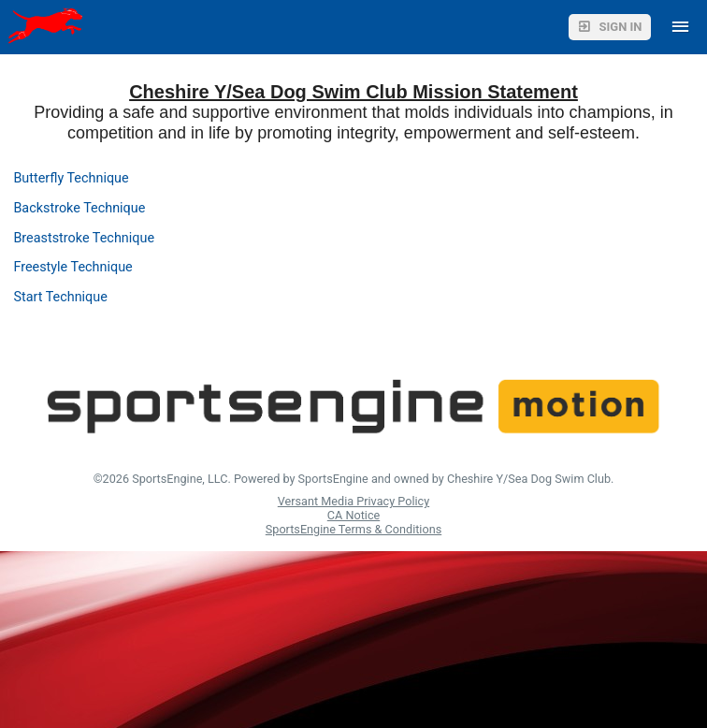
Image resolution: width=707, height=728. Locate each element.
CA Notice (353, 515)
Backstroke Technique (79, 208)
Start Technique (60, 297)
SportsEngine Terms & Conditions (353, 529)
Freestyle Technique (72, 267)
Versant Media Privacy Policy (353, 501)
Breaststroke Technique (84, 238)
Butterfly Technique (71, 178)
